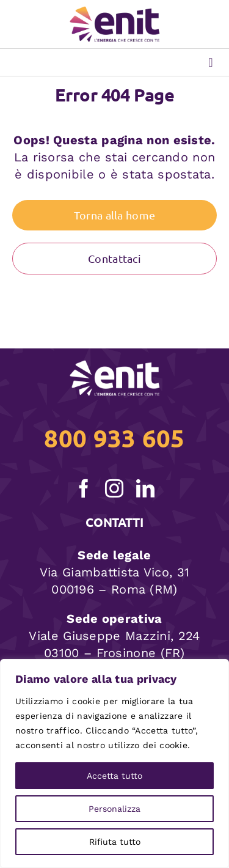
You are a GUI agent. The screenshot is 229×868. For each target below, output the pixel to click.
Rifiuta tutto (115, 842)
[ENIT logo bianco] (115, 366)
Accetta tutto (114, 776)
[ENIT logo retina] (115, 12)
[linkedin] (145, 488)
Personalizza (114, 809)
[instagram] (114, 488)
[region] (114, 763)
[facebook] (84, 488)
